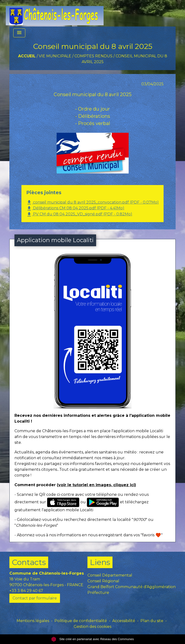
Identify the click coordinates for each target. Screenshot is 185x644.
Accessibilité (124, 621)
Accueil (27, 56)
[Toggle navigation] (19, 33)
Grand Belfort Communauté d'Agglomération (132, 587)
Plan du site (152, 621)
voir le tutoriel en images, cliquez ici (96, 485)
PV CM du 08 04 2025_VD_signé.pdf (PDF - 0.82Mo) (79, 214)
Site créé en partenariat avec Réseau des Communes (93, 639)
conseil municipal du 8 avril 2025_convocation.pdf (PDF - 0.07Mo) (92, 202)
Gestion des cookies (92, 627)
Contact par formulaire (35, 598)
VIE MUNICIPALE (55, 56)
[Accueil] (55, 13)
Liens (100, 562)
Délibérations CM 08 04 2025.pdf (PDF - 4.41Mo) (75, 208)
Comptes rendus (93, 56)
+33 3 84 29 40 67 (26, 591)
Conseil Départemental (110, 575)
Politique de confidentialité (81, 621)
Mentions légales (33, 621)
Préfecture (98, 593)
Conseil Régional (103, 581)
